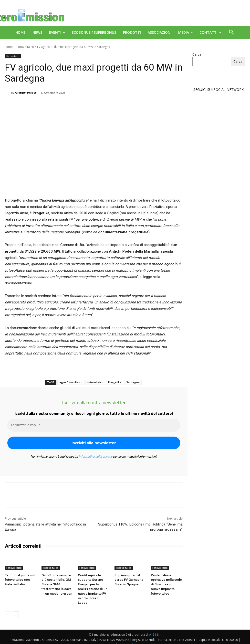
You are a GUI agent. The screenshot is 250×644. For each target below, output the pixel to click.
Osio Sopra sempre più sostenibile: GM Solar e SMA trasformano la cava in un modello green (56, 584)
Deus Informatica (134, 639)
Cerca (197, 54)
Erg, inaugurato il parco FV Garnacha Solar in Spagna (128, 580)
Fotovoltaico (25, 47)
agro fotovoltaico (71, 382)
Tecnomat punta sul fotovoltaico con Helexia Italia (19, 580)
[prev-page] (8, 609)
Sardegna (133, 382)
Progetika (115, 382)
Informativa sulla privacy (95, 456)
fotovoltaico (95, 382)
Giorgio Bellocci (26, 92)
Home (9, 47)
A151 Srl (155, 629)
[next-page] (16, 609)
